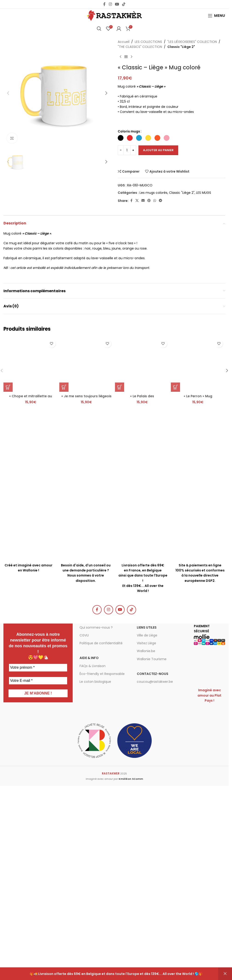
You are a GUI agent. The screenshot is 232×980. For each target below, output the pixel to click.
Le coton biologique (95, 856)
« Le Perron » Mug (198, 687)
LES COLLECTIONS (148, 42)
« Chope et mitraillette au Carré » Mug (31, 689)
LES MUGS (204, 193)
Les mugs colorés (153, 193)
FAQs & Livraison (93, 841)
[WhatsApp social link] (155, 201)
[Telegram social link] (160, 201)
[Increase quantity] (133, 150)
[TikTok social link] (124, 4)
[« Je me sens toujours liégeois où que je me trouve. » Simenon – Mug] (87, 656)
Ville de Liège (147, 810)
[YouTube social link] (117, 4)
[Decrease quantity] (121, 150)
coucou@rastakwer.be (155, 856)
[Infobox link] (86, 729)
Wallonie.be (146, 826)
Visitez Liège (146, 818)
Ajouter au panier (158, 150)
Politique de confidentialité (101, 818)
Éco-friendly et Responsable (102, 848)
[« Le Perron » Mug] (198, 656)
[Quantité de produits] (127, 150)
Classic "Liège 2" (181, 47)
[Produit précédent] (120, 57)
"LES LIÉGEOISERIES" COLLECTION (192, 42)
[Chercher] (99, 29)
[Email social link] (143, 201)
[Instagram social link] (110, 4)
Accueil (124, 42)
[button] (8, 93)
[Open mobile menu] (216, 16)
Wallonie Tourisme (152, 834)
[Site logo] (114, 15)
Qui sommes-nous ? (96, 802)
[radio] (121, 138)
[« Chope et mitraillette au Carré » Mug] (31, 656)
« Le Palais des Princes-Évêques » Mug (142, 689)
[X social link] (137, 201)
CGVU (84, 810)
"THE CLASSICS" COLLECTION (140, 47)
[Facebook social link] (104, 4)
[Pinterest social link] (149, 201)
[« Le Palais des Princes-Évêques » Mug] (142, 656)
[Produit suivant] (132, 57)
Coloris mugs (129, 131)
